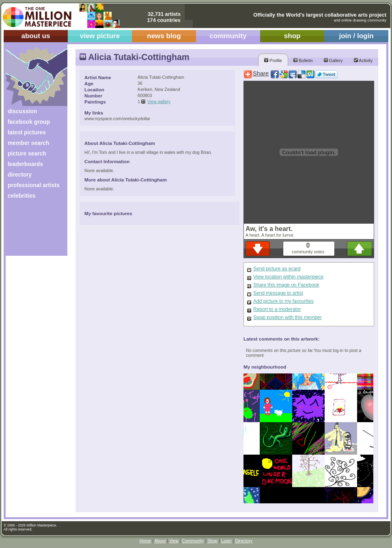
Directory (244, 541)
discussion (22, 111)
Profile (273, 60)
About (160, 541)
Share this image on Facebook (286, 285)
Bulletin (303, 60)
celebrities (22, 196)
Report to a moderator (277, 309)
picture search (27, 153)
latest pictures (27, 132)
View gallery (159, 101)
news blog (164, 36)
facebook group (29, 122)
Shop (212, 541)
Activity (363, 60)
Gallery (333, 60)
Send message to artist (278, 293)
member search (28, 143)
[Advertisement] (31, 230)
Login (226, 541)
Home (145, 541)
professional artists (34, 185)
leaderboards (25, 164)
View (174, 541)
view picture (100, 36)
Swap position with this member (288, 317)
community (228, 36)
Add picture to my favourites (283, 301)
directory (20, 175)
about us (36, 36)
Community (193, 541)
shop (292, 36)
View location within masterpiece (288, 277)
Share (261, 73)
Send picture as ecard (277, 269)
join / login (356, 36)
